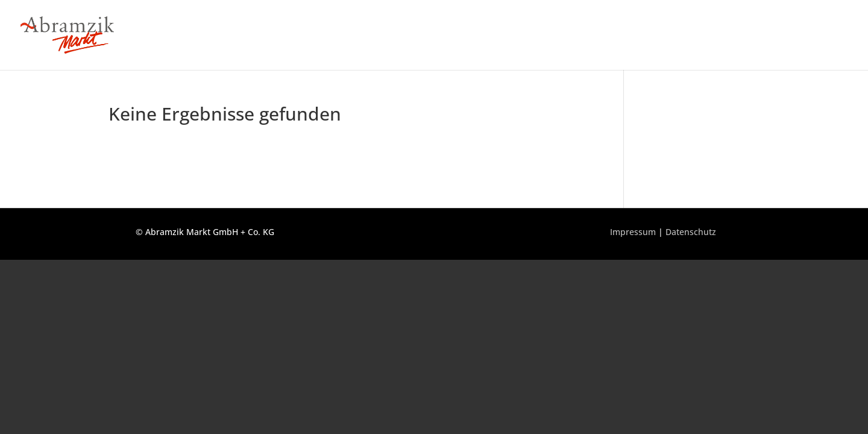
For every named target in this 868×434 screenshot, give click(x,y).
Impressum (633, 232)
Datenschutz (691, 232)
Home (520, 36)
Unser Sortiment (649, 36)
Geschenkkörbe (817, 36)
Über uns (717, 36)
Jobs (760, 36)
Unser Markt (574, 36)
